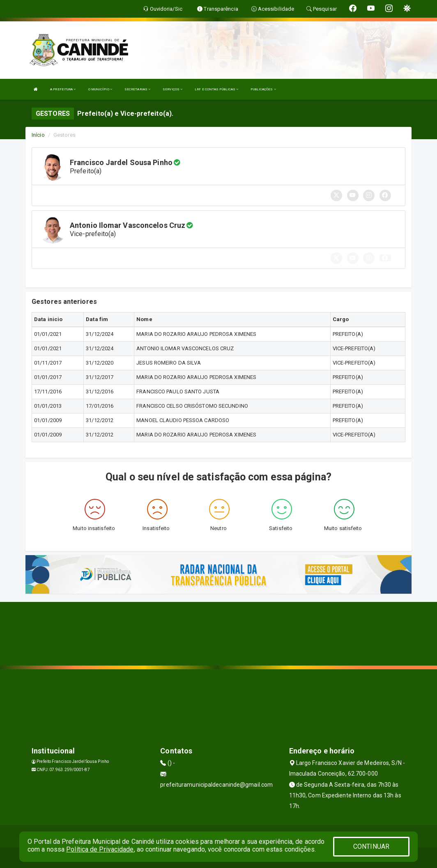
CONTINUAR (371, 846)
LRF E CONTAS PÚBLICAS (216, 89)
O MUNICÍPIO (100, 89)
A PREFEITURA (63, 89)
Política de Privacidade (100, 849)
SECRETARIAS (137, 89)
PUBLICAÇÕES (263, 89)
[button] (385, 258)
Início (38, 135)
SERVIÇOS (172, 89)
